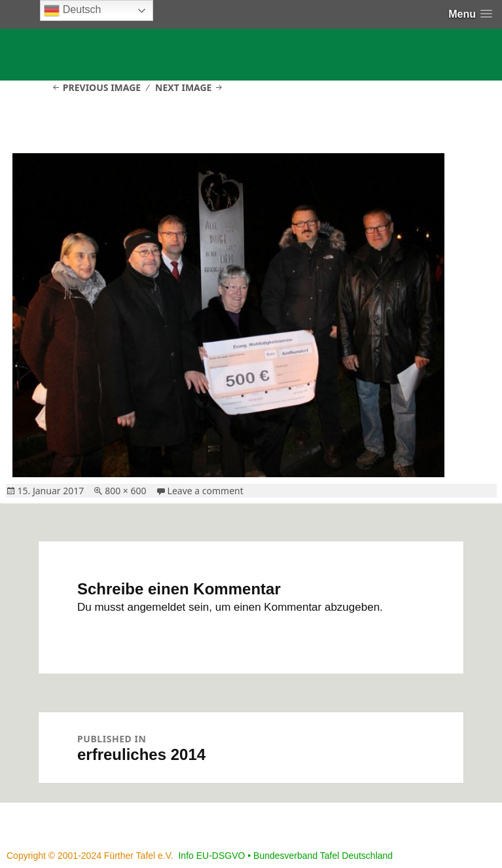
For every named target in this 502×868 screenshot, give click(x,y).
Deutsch (72, 10)
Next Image (183, 87)
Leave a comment (206, 491)
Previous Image (102, 87)
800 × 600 (125, 491)
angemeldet (157, 607)
